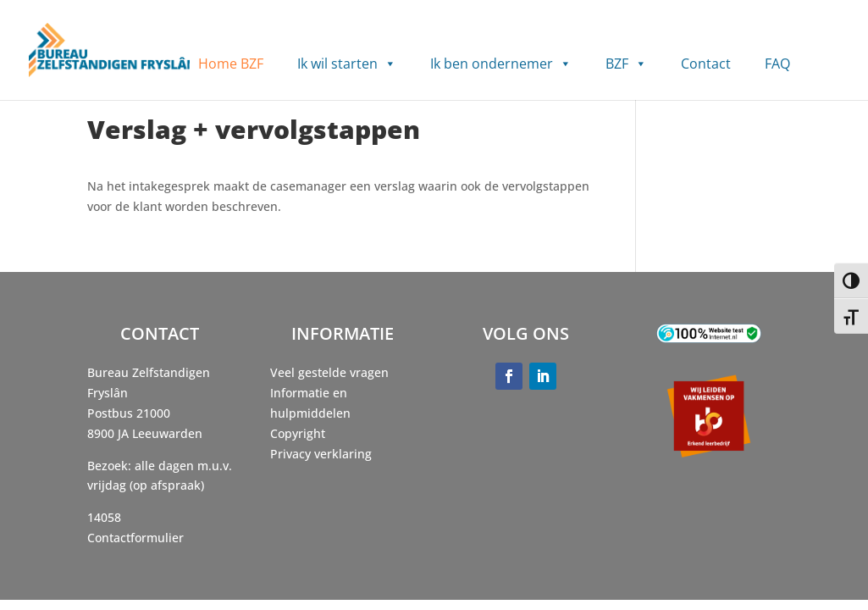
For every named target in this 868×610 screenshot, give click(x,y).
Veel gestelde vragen (329, 372)
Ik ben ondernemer (501, 64)
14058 (104, 517)
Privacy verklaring (321, 454)
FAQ (777, 64)
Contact (706, 64)
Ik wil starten (347, 64)
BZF (626, 64)
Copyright (298, 433)
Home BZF (231, 64)
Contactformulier (135, 538)
